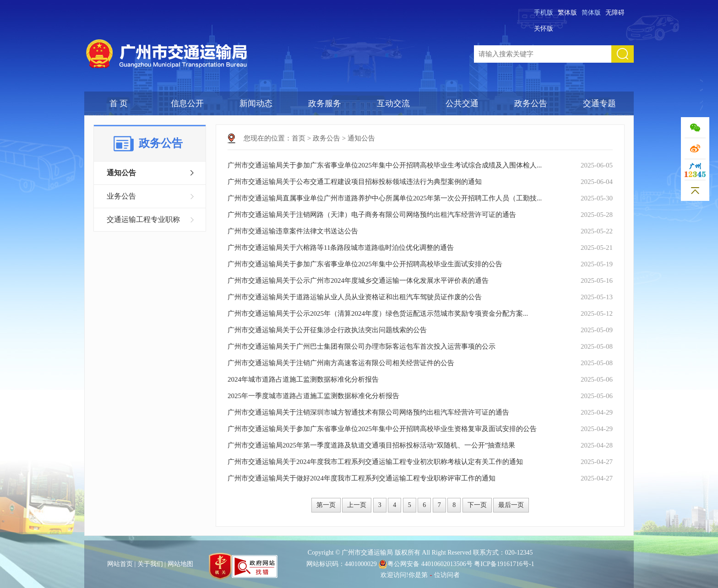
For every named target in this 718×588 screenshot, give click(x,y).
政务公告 (531, 103)
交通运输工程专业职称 (143, 219)
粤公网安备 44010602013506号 (425, 564)
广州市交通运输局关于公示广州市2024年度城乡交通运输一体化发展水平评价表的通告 (358, 281)
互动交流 (393, 103)
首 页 (119, 103)
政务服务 (325, 103)
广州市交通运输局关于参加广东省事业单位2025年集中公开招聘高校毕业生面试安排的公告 (365, 264)
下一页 (477, 505)
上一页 (357, 505)
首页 (299, 138)
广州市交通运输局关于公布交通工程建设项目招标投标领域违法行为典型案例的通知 (355, 182)
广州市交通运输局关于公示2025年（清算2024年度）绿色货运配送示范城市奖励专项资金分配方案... (378, 313)
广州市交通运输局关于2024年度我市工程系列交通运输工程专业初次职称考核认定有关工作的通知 (375, 462)
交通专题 (599, 103)
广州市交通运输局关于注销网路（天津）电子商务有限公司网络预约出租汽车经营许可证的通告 (372, 215)
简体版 (591, 13)
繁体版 (567, 13)
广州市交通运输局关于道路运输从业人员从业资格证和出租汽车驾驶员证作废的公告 (355, 297)
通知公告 (121, 173)
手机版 (544, 13)
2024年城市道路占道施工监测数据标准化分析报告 (303, 379)
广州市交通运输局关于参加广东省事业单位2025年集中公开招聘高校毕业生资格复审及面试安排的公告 (382, 429)
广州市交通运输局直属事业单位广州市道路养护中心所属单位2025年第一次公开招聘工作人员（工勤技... (385, 198)
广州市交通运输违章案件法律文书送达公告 (293, 231)
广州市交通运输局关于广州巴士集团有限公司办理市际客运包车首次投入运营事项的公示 (362, 346)
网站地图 (180, 564)
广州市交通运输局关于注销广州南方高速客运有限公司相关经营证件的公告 (341, 363)
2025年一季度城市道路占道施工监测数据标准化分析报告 (313, 396)
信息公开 (187, 103)
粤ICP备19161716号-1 (504, 564)
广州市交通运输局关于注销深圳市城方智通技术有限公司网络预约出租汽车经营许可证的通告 (368, 412)
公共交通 (462, 103)
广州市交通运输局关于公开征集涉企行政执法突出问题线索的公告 (327, 330)
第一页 (326, 505)
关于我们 (150, 564)
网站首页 (120, 564)
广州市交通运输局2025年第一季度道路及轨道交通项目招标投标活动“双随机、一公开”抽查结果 (371, 445)
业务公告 (121, 196)
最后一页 (511, 505)
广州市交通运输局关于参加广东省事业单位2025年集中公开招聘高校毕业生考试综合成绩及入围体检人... (385, 165)
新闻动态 (256, 103)
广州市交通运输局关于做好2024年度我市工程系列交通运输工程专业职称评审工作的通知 (362, 478)
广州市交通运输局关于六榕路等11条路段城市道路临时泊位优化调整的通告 (341, 248)
